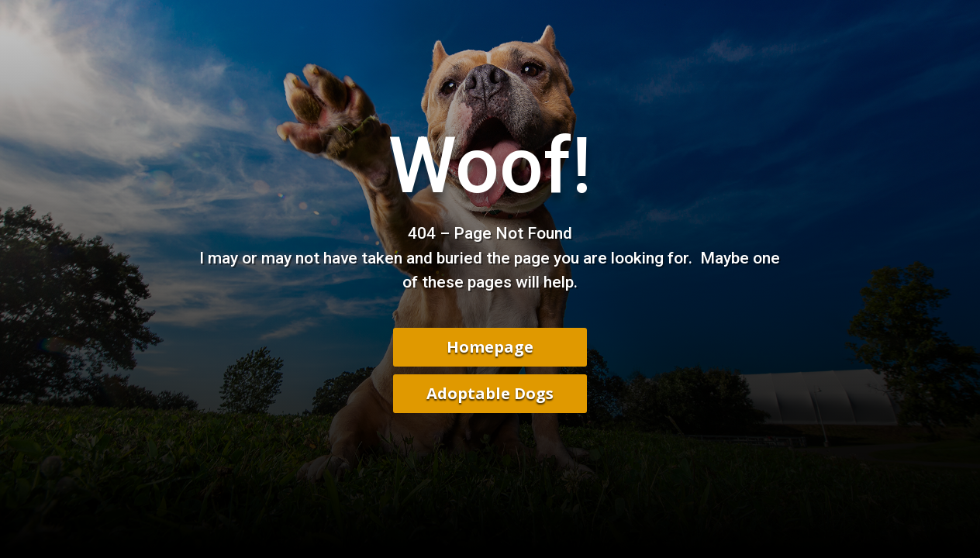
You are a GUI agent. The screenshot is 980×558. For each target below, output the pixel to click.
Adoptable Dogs (490, 393)
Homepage (490, 347)
